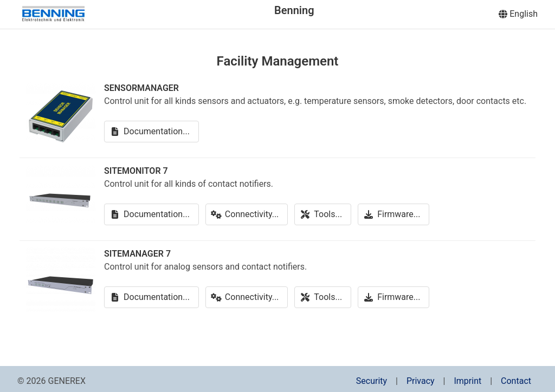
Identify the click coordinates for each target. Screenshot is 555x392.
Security (372, 381)
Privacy (421, 381)
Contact (516, 381)
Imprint (467, 381)
